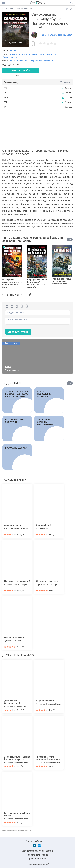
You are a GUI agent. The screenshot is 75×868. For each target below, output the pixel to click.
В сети (8, 367)
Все (70, 239)
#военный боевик (49, 54)
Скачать (68, 88)
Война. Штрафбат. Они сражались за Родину (31, 61)
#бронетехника (10, 57)
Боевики (13, 51)
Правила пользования (38, 855)
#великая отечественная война (23, 54)
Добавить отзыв (18, 332)
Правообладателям (38, 859)
